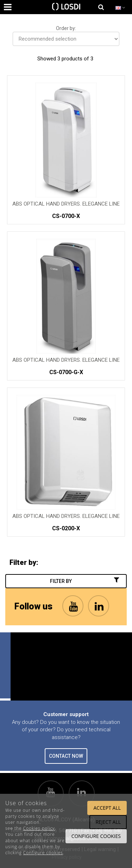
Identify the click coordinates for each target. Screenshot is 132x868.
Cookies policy (39, 828)
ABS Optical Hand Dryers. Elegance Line (66, 204)
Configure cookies (43, 853)
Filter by (85, 581)
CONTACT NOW (66, 756)
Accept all (107, 808)
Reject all (108, 822)
